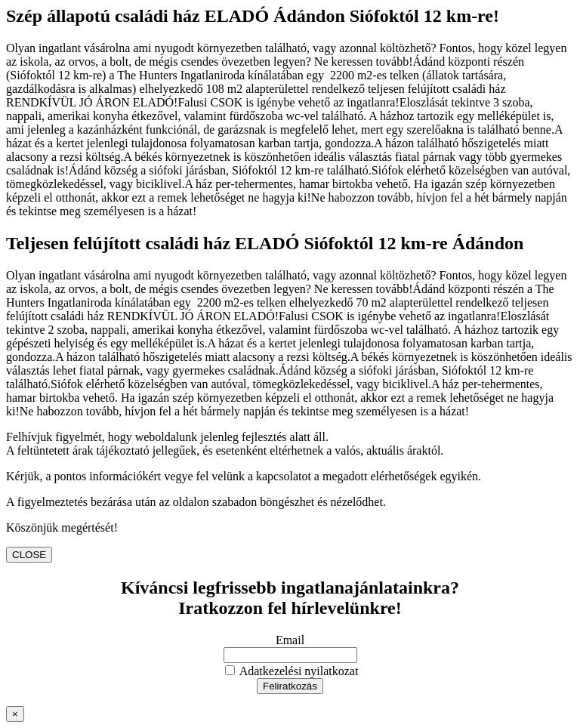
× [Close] (15, 714)
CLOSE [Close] (29, 555)
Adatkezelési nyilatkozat (292, 671)
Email (290, 640)
